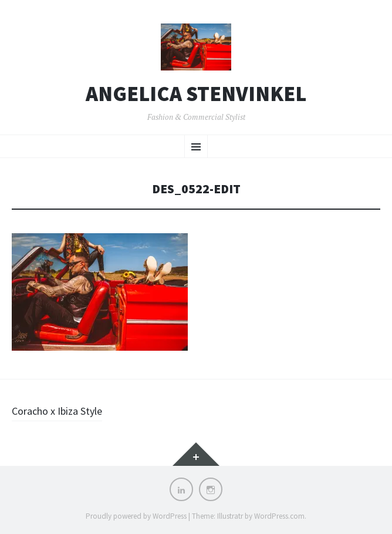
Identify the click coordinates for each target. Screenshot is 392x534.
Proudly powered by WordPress (136, 516)
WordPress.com (279, 516)
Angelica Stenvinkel (196, 94)
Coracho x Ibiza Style (57, 411)
